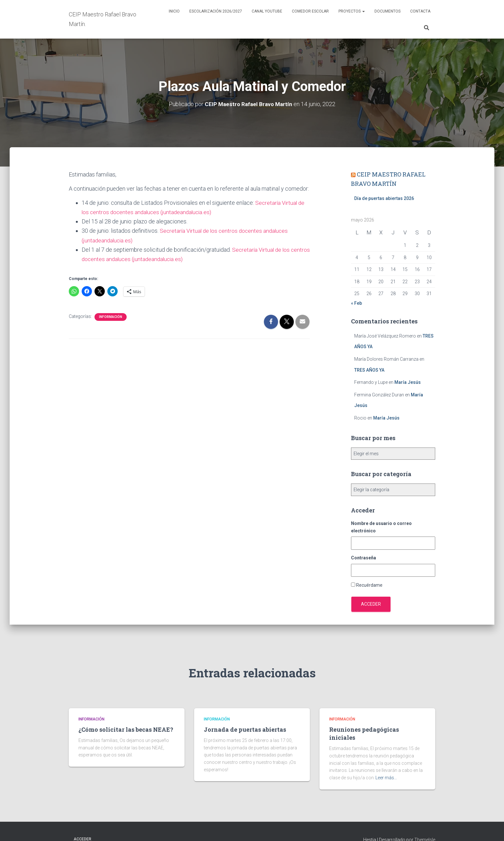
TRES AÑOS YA (369, 370)
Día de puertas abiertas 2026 (384, 198)
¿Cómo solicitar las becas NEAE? (126, 729)
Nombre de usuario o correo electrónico (381, 527)
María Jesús (408, 382)
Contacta (420, 11)
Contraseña (364, 558)
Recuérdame (369, 585)
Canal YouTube (267, 11)
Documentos (387, 11)
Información (111, 317)
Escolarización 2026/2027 (216, 11)
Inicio (174, 11)
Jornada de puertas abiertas (245, 729)
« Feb (356, 303)
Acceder (371, 604)
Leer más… (386, 778)
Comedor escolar (310, 11)
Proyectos (352, 11)
